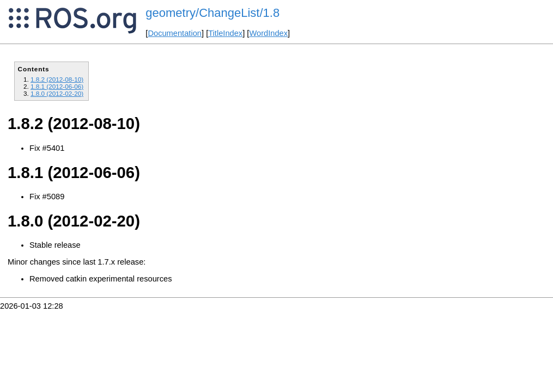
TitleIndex (225, 33)
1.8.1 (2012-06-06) (57, 86)
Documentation (175, 33)
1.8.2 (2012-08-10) (57, 79)
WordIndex (268, 33)
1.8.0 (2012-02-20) (57, 93)
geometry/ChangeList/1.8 (212, 13)
